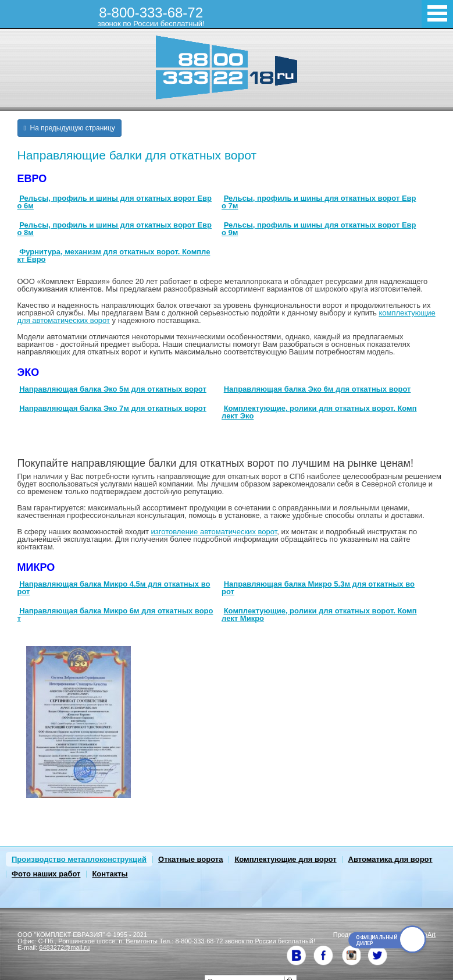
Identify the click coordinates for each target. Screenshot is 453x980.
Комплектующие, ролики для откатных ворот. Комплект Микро (319, 615)
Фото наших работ (46, 874)
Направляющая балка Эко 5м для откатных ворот (113, 389)
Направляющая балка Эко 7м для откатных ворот (113, 408)
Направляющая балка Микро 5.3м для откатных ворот (318, 588)
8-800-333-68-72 (151, 16)
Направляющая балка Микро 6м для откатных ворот (115, 615)
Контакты (110, 874)
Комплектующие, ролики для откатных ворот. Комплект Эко (319, 412)
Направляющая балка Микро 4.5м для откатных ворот (114, 588)
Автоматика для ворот (390, 859)
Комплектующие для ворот (285, 859)
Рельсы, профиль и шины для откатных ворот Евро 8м (115, 229)
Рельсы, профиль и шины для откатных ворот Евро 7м (319, 202)
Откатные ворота (190, 859)
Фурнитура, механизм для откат (79, 252)
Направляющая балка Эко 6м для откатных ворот (318, 389)
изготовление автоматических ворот (214, 532)
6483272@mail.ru (64, 947)
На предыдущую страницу (69, 128)
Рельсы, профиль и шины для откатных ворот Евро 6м (115, 202)
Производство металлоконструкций (79, 859)
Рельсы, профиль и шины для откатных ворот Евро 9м (319, 229)
